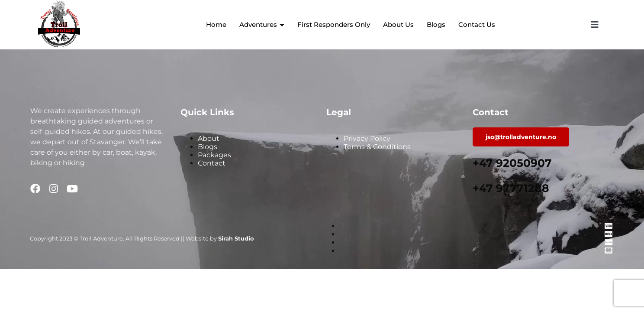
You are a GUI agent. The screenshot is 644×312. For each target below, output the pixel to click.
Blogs (436, 24)
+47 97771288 (511, 188)
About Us (398, 24)
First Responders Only (334, 24)
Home (216, 24)
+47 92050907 (512, 163)
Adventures (262, 24)
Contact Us (477, 24)
